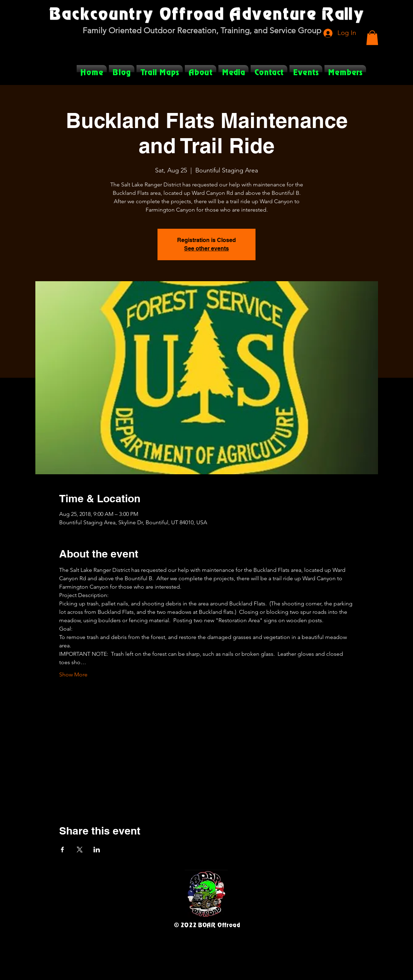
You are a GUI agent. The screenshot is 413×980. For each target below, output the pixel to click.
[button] (372, 38)
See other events (206, 248)
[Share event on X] (80, 850)
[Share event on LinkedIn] (97, 850)
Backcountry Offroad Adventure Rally (206, 13)
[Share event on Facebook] (62, 850)
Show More (73, 674)
